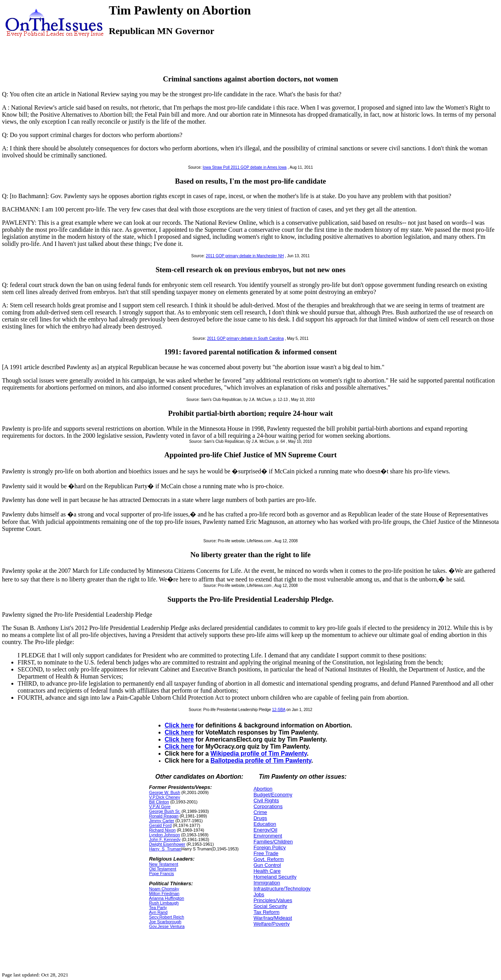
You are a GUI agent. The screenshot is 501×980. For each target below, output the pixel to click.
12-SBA (279, 710)
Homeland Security (275, 877)
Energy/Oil (266, 830)
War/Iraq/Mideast (273, 918)
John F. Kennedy (165, 839)
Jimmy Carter (162, 821)
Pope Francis (162, 874)
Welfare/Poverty (272, 924)
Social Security (270, 906)
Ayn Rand (158, 912)
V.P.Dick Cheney (165, 797)
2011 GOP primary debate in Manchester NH (245, 256)
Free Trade (266, 853)
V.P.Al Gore (160, 807)
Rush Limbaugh (164, 903)
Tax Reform (267, 912)
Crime (260, 812)
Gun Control (267, 865)
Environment (268, 836)
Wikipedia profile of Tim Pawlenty (259, 753)
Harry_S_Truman (165, 849)
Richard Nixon (162, 830)
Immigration (267, 883)
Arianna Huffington (167, 898)
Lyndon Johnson (165, 835)
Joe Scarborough (165, 922)
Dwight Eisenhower (167, 844)
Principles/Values (273, 900)
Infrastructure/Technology (282, 889)
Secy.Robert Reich (167, 917)
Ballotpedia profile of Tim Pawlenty (261, 761)
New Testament (164, 864)
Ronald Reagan (164, 816)
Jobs (259, 894)
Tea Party (158, 908)
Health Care (267, 871)
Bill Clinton (159, 802)
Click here (179, 725)
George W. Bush (165, 792)
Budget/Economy (273, 795)
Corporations (268, 806)
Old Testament (163, 869)
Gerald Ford (160, 825)
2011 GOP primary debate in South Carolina (245, 338)
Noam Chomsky (164, 889)
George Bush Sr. (165, 811)
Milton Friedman (164, 893)
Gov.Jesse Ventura (167, 926)
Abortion (263, 789)
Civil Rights (266, 800)
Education (265, 824)
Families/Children (273, 842)
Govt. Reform (269, 859)
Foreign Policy (270, 847)
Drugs (260, 818)
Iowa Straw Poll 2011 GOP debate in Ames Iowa (245, 167)
